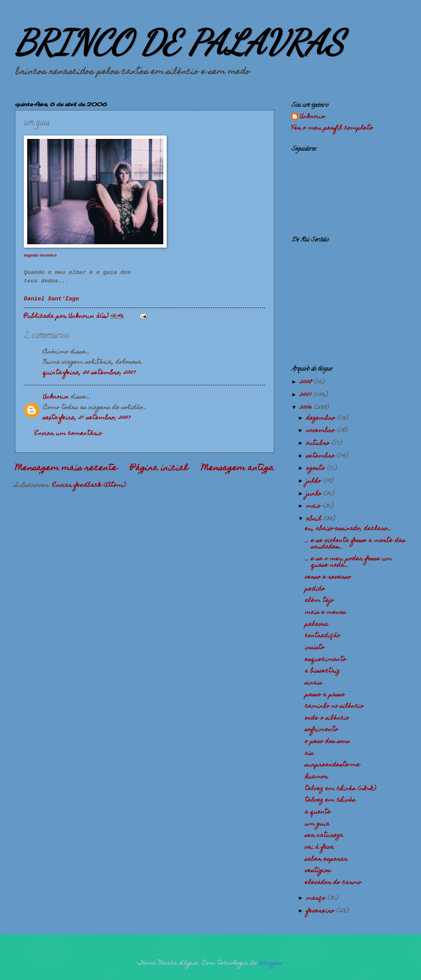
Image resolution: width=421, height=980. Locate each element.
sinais (313, 683)
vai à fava (319, 847)
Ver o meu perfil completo (332, 128)
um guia (317, 824)
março (317, 898)
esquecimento (326, 660)
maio (314, 506)
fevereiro (321, 911)
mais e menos (325, 613)
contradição (323, 636)
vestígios (318, 871)
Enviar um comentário (68, 434)
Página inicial (159, 469)
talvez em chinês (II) (340, 789)
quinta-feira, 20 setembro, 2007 (89, 373)
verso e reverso (328, 577)
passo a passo (325, 695)
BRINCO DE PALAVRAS (179, 42)
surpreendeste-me (333, 765)
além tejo (319, 601)
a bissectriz (322, 671)
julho (315, 481)
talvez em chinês (330, 800)
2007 (307, 395)
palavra (317, 624)
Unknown (56, 397)
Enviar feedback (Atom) (89, 486)
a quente (318, 812)
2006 (307, 408)
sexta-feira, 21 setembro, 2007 (87, 418)
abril (315, 519)
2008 (307, 382)
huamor (316, 777)
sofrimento (321, 730)
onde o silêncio (327, 718)
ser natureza (324, 836)
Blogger (271, 963)
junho (315, 494)
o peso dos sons (327, 742)
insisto (315, 648)
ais (309, 754)
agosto (317, 469)
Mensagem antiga (238, 469)
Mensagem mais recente (66, 469)
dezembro (322, 418)
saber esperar (326, 859)
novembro (321, 431)
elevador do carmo (333, 883)
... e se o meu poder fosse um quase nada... (348, 562)
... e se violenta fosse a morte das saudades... (355, 544)
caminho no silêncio (334, 706)
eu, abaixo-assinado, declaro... (348, 529)
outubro (319, 443)
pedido (315, 589)
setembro (321, 456)
